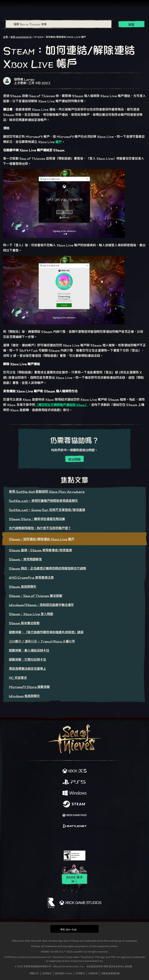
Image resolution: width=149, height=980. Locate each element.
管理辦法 (80, 973)
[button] (74, 929)
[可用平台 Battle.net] (74, 826)
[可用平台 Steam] (74, 804)
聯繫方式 (34, 973)
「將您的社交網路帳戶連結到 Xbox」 (62, 404)
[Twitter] (54, 839)
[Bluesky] (102, 839)
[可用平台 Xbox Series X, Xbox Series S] (74, 771)
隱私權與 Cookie (64, 973)
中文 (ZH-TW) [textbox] (68, 929)
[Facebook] (47, 839)
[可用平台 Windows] (74, 793)
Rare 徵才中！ (74, 879)
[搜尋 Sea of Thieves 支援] (59, 24)
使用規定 (47, 973)
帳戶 (59, 141)
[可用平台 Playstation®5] (74, 782)
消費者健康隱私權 (110, 973)
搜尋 (131, 24)
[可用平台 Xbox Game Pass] (74, 815)
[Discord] (86, 839)
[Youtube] (74, 839)
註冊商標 (93, 973)
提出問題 (74, 459)
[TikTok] (94, 839)
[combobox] (58, 24)
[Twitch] (63, 839)
